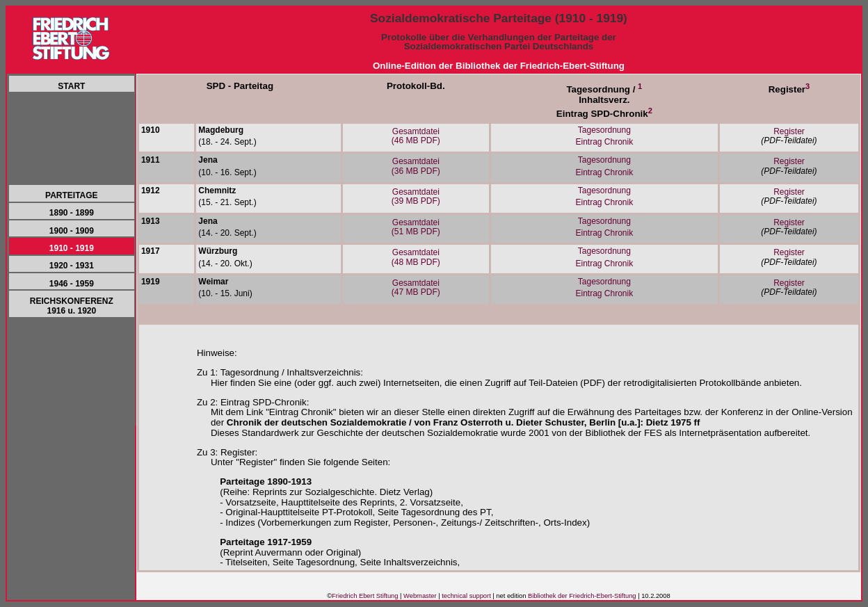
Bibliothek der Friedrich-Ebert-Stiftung (582, 596)
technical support (466, 596)
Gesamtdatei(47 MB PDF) (416, 288)
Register (789, 131)
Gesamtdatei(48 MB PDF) (416, 257)
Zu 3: (207, 452)
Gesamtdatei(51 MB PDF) (416, 227)
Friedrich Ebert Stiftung (365, 596)
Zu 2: (207, 402)
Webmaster (420, 596)
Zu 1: (207, 372)
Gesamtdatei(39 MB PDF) (416, 196)
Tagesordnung (604, 130)
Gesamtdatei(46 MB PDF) (416, 136)
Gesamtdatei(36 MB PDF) (416, 166)
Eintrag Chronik (604, 142)
